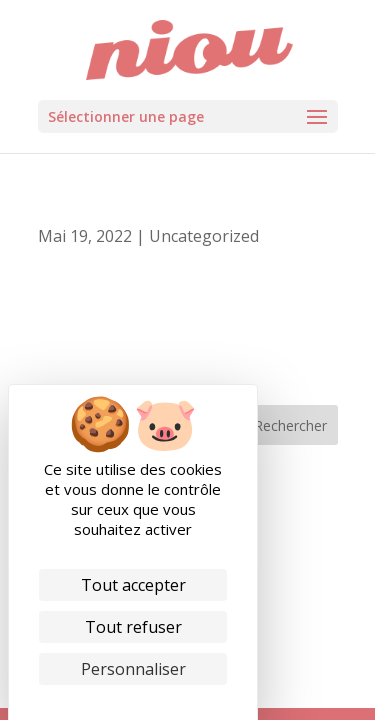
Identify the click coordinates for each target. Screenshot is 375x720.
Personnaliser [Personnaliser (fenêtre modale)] (133, 669)
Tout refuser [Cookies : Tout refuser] (133, 627)
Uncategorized (204, 236)
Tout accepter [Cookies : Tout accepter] (133, 585)
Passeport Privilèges (115, 218)
